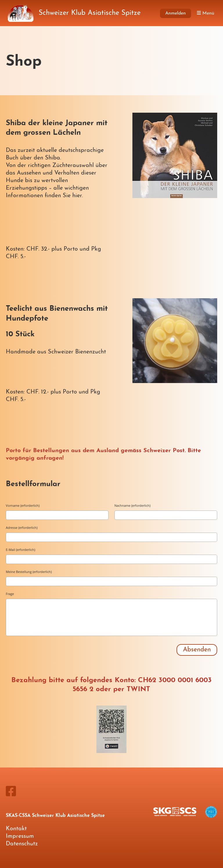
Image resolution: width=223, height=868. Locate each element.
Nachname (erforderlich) (132, 506)
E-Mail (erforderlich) (20, 550)
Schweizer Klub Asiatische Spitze (90, 13)
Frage (10, 594)
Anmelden (176, 13)
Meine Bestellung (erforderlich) (29, 572)
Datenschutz (22, 844)
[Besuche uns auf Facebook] (11, 792)
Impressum (20, 836)
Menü (206, 13)
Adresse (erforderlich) (22, 528)
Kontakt (16, 829)
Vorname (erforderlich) (23, 506)
